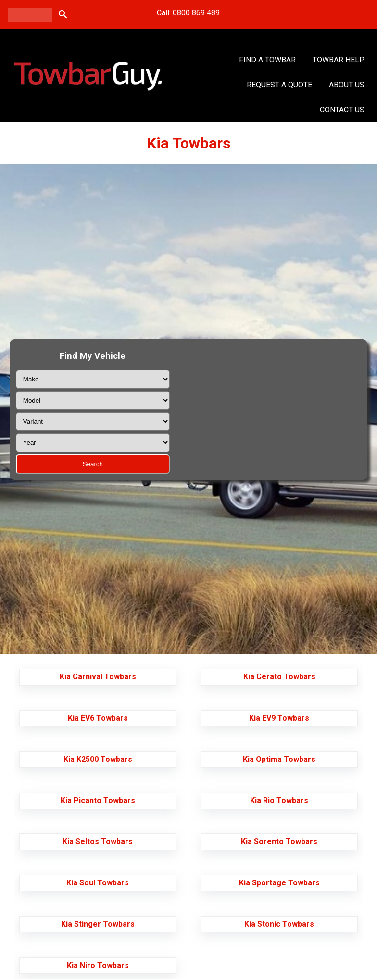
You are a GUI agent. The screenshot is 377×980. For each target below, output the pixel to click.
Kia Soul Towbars (98, 883)
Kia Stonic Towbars (279, 924)
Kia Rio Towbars (279, 801)
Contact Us (342, 110)
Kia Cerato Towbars (279, 677)
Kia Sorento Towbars (279, 841)
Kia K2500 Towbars (98, 759)
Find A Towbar (267, 60)
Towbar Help (339, 60)
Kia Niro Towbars (98, 965)
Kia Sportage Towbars (279, 883)
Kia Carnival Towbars (98, 677)
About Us (347, 85)
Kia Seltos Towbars (98, 841)
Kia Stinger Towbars (98, 924)
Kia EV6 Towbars (98, 718)
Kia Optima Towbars (279, 759)
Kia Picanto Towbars (98, 801)
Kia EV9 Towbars (279, 718)
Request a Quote (279, 85)
